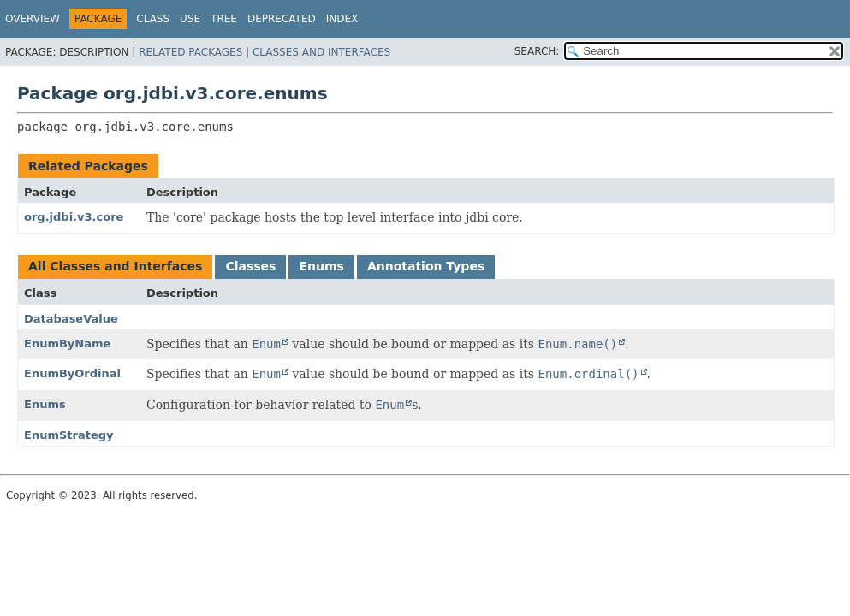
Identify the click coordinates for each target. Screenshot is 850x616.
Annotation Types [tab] (426, 266)
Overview (33, 19)
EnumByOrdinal (72, 373)
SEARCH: (537, 51)
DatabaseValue (71, 319)
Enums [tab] (321, 266)
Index (342, 19)
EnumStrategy (69, 435)
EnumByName (67, 344)
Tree (224, 19)
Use (190, 19)
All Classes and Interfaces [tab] (115, 266)
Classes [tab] (250, 266)
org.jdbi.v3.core (74, 217)
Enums (45, 404)
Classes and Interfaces (321, 52)
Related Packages (190, 52)
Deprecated (282, 19)
